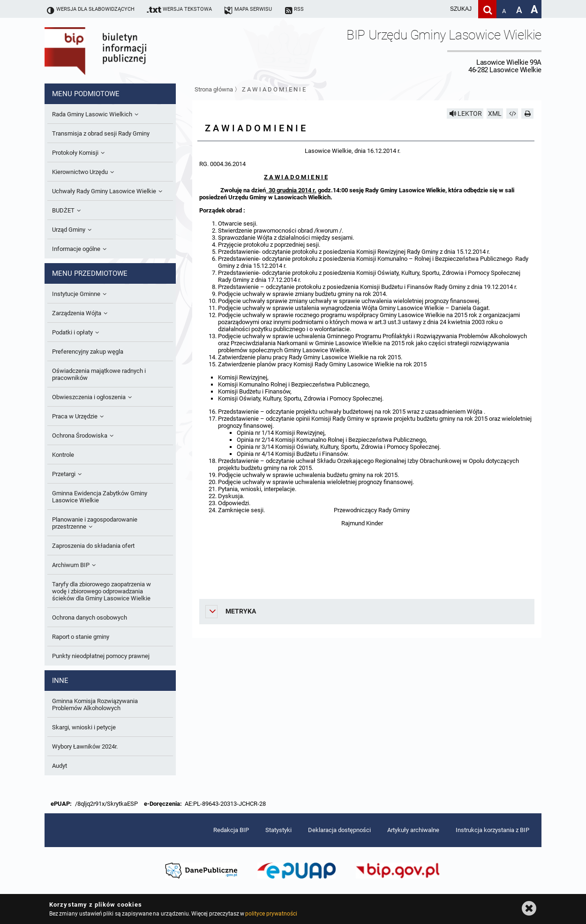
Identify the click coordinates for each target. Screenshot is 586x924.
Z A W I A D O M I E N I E (274, 89)
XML (495, 114)
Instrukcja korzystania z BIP (492, 830)
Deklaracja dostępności (339, 830)
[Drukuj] (527, 114)
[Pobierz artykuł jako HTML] (512, 114)
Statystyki (278, 830)
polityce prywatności (271, 914)
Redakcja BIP (231, 830)
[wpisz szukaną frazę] (437, 9)
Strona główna (214, 89)
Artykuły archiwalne (413, 830)
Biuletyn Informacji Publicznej (122, 51)
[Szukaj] (487, 9)
